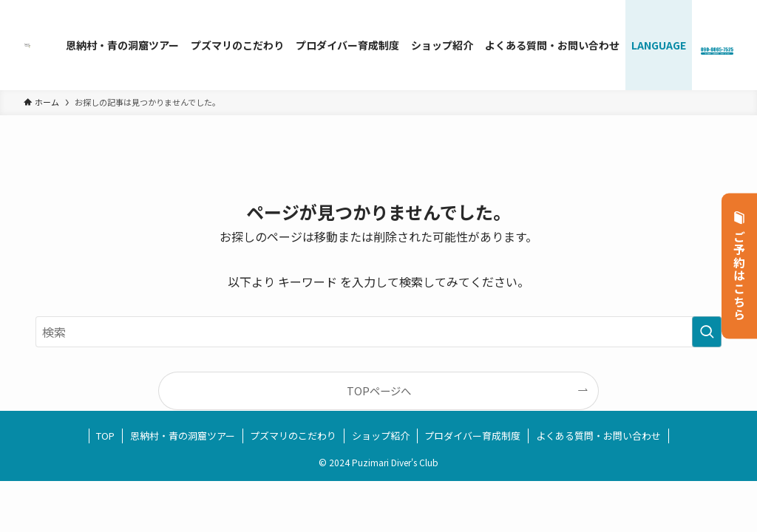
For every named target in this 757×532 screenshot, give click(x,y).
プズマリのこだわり (293, 436)
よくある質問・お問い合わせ (598, 436)
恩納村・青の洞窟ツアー (183, 436)
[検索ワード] (378, 332)
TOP (105, 436)
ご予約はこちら (740, 266)
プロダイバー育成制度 (472, 436)
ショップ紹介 (381, 436)
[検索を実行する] (707, 332)
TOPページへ (379, 391)
